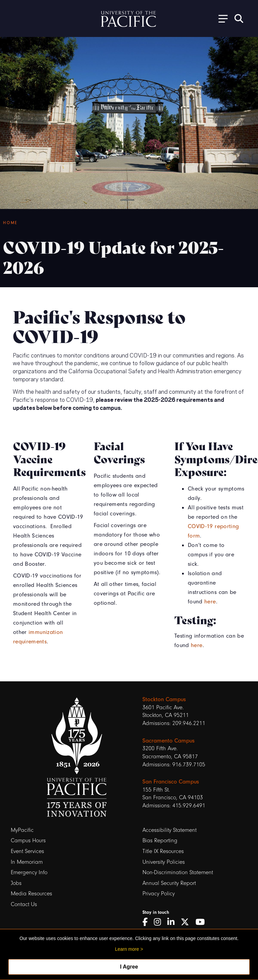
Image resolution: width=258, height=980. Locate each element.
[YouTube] (203, 922)
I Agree (129, 967)
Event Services (27, 851)
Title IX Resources (163, 851)
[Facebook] (147, 922)
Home (10, 223)
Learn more (127, 949)
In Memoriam (27, 862)
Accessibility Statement (169, 830)
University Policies (164, 862)
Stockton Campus (164, 699)
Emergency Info (29, 872)
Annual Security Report (169, 883)
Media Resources (31, 893)
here (210, 601)
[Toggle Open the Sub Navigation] (221, 18)
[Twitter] (187, 922)
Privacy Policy (159, 893)
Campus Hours (28, 840)
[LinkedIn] (173, 922)
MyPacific (22, 830)
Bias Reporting (160, 840)
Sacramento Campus (168, 740)
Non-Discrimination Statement (178, 872)
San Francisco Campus (171, 781)
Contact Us (24, 904)
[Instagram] (160, 922)
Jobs (16, 883)
